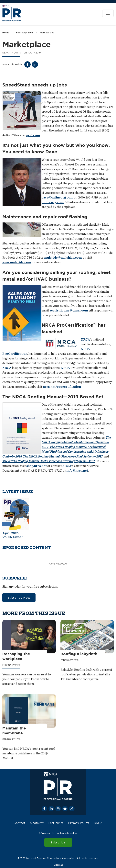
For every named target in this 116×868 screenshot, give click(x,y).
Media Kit (37, 823)
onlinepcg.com (53, 202)
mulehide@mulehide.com (63, 258)
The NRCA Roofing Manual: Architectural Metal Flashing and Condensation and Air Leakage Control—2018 (55, 452)
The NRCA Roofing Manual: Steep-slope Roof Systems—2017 (63, 456)
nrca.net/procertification (62, 387)
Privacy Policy (79, 823)
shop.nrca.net (37, 466)
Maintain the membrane (14, 731)
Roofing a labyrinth (79, 654)
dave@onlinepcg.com (57, 197)
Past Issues (56, 823)
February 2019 (25, 33)
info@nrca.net (77, 471)
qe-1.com (33, 135)
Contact (19, 823)
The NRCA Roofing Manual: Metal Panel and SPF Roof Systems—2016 (49, 461)
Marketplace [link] (47, 33)
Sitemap (59, 865)
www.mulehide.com (17, 262)
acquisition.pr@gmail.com (69, 310)
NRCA (85, 340)
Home (6, 33)
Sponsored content (27, 548)
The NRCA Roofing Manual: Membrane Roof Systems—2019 (76, 442)
